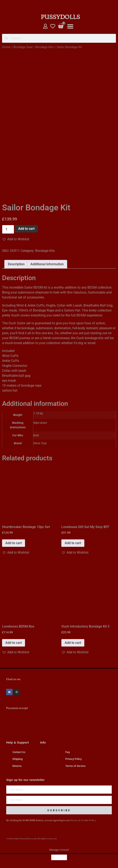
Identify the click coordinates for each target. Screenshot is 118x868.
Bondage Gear (23, 47)
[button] (70, 26)
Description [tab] (16, 264)
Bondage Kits (45, 47)
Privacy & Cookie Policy (83, 820)
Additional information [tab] (47, 264)
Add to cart (26, 229)
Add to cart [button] (14, 543)
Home (6, 47)
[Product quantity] (8, 229)
